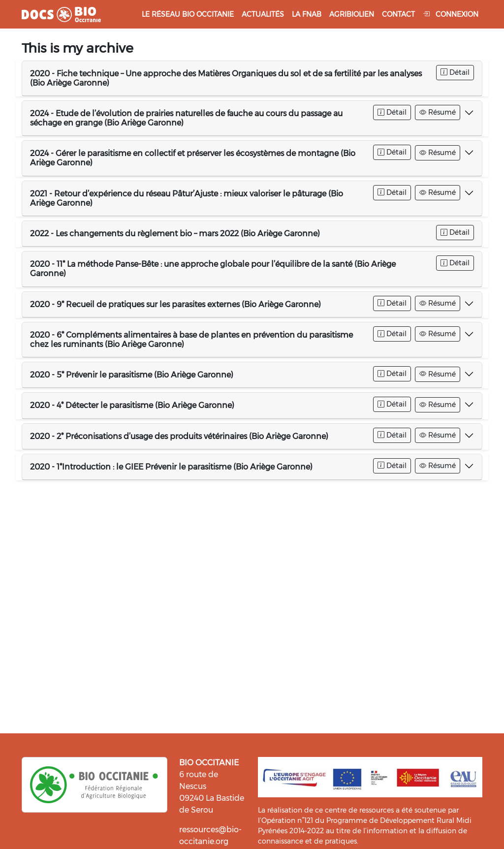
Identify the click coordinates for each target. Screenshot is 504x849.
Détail (455, 72)
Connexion (451, 14)
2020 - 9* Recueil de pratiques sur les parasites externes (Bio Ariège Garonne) (175, 304)
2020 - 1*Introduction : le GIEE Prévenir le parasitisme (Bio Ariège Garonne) (171, 467)
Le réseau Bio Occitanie (188, 14)
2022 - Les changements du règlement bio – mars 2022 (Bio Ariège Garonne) (175, 234)
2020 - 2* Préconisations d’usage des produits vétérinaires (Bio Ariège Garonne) (179, 436)
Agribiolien (352, 14)
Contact (398, 14)
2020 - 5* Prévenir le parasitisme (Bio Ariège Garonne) (132, 375)
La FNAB (307, 14)
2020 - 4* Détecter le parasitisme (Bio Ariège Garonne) (132, 405)
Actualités (263, 14)
